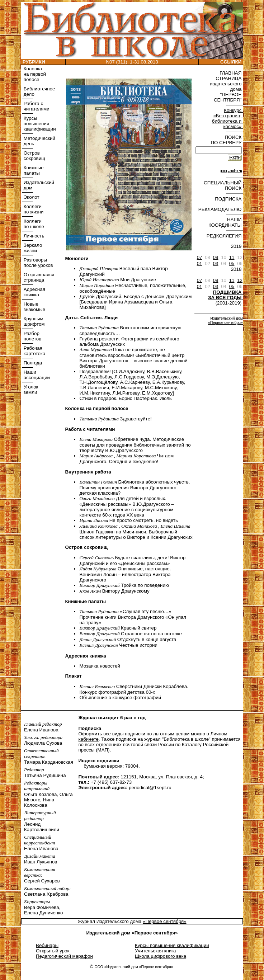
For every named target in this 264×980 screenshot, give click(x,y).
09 (216, 257)
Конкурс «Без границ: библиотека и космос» (227, 118)
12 (240, 280)
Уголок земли (30, 390)
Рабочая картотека (34, 351)
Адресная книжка (34, 292)
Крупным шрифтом (33, 321)
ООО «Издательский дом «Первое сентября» (134, 967)
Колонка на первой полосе (34, 74)
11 (232, 257)
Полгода (32, 363)
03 (216, 263)
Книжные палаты (33, 170)
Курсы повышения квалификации (39, 124)
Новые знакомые (34, 307)
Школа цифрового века (161, 956)
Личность (33, 236)
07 (200, 257)
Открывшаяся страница (38, 277)
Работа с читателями (36, 106)
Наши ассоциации (36, 375)
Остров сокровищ (34, 156)
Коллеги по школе (33, 224)
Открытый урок (53, 951)
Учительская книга (155, 951)
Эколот (31, 197)
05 (232, 263)
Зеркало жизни (32, 248)
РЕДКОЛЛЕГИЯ (225, 236)
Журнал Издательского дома (110, 921)
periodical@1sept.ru (150, 788)
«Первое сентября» (225, 322)
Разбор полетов (32, 336)
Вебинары (47, 945)
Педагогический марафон (64, 956)
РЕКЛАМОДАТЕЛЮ (221, 209)
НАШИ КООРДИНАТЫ (226, 222)
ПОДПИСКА (229, 199)
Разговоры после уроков (38, 263)
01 (200, 263)
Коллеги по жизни (33, 209)
